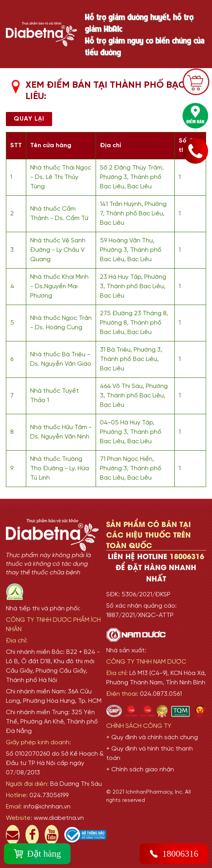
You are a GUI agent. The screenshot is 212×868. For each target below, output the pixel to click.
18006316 (174, 854)
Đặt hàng (37, 854)
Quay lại (29, 119)
